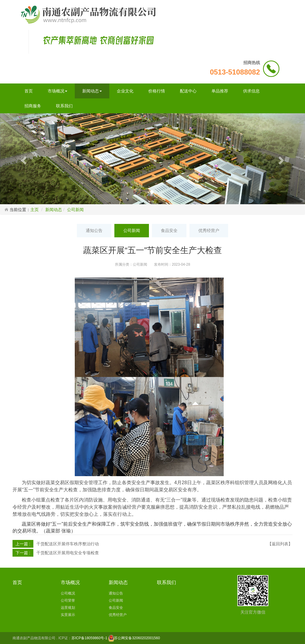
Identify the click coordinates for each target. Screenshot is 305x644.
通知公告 (94, 230)
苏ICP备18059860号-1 (89, 638)
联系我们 (64, 106)
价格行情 (157, 91)
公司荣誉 (68, 600)
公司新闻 (75, 210)
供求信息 (251, 91)
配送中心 (188, 91)
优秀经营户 (209, 230)
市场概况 (57, 91)
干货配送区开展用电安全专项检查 (68, 553)
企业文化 (125, 91)
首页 (29, 91)
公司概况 (68, 593)
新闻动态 (92, 91)
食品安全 (169, 230)
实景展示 (68, 615)
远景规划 (68, 608)
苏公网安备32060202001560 (137, 638)
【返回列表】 (280, 544)
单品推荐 (220, 91)
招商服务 (33, 106)
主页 (35, 210)
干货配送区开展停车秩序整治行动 (68, 544)
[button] (23, 159)
